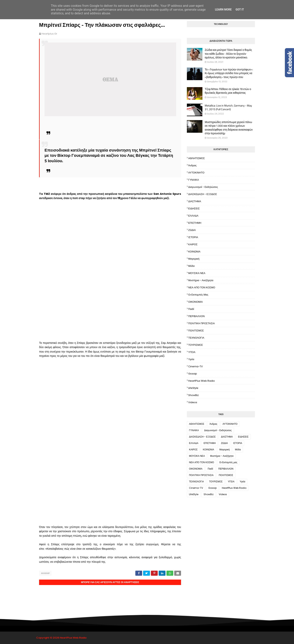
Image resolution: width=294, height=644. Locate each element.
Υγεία (191, 359)
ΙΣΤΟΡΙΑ (193, 237)
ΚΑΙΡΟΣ (193, 244)
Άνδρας (192, 165)
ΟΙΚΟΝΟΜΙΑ (196, 302)
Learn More (223, 10)
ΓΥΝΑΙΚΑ (194, 180)
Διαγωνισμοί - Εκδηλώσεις (203, 187)
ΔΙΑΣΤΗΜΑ (195, 201)
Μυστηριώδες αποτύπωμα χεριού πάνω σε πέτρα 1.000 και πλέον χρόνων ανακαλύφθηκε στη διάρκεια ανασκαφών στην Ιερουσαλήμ (229, 128)
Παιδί (191, 309)
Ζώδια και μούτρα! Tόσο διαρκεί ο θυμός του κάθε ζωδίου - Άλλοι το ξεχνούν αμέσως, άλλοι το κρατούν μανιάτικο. (228, 54)
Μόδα (191, 266)
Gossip (45, 573)
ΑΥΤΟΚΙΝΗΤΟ (196, 173)
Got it (240, 10)
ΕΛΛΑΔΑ (193, 216)
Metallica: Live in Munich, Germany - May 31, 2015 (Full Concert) (228, 107)
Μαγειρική (194, 259)
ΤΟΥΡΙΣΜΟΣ (196, 345)
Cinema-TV (196, 366)
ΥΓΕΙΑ (192, 352)
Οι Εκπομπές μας (198, 295)
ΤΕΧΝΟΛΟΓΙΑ (196, 338)
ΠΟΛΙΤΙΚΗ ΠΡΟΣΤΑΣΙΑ (201, 323)
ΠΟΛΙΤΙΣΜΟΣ (196, 331)
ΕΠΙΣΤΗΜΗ (195, 223)
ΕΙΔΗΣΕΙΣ (194, 208)
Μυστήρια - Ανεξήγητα (201, 280)
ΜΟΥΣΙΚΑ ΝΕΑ (197, 273)
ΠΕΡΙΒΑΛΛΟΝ (196, 316)
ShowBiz (193, 395)
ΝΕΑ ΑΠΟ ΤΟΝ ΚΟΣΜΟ (202, 287)
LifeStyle (193, 388)
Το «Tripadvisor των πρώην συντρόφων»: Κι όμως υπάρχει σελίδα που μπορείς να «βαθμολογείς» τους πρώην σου (229, 73)
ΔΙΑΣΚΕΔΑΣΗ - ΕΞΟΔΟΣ (203, 194)
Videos (193, 402)
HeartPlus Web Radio (202, 381)
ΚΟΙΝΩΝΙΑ (194, 252)
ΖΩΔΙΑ (192, 230)
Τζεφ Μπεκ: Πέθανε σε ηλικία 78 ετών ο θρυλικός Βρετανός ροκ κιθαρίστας (228, 91)
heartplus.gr (49, 34)
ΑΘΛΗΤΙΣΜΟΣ (196, 158)
